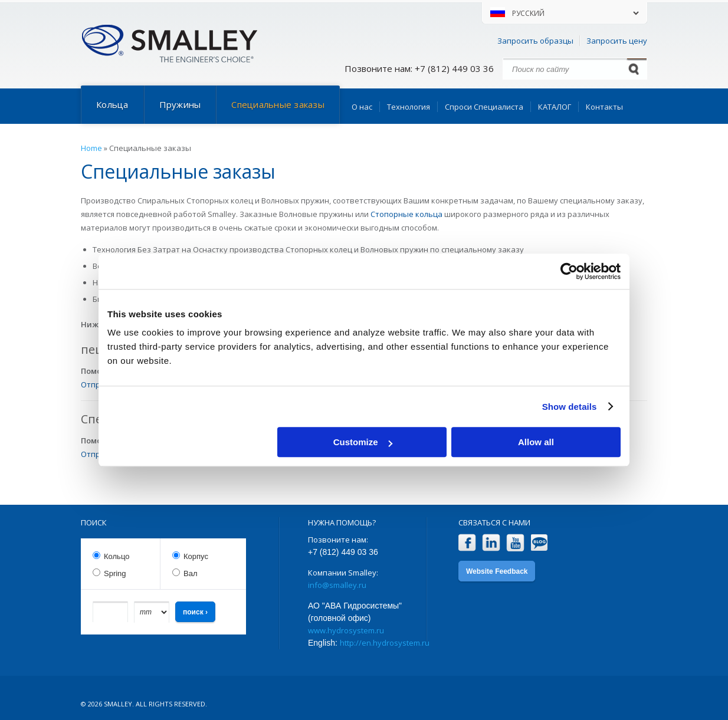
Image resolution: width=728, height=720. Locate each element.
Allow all (536, 442)
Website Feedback (497, 571)
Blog (540, 543)
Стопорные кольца (406, 214)
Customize (363, 442)
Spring (115, 573)
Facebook (467, 543)
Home (91, 148)
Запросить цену (617, 41)
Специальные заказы (278, 104)
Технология (409, 107)
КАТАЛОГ (555, 107)
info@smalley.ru (337, 585)
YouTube (515, 543)
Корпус (196, 556)
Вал (191, 573)
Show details (570, 407)
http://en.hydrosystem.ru (385, 643)
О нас (362, 107)
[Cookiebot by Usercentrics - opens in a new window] (569, 271)
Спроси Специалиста (484, 107)
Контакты (604, 107)
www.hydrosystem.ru (346, 630)
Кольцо (117, 556)
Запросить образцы (535, 41)
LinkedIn (491, 543)
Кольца (112, 104)
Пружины (180, 104)
